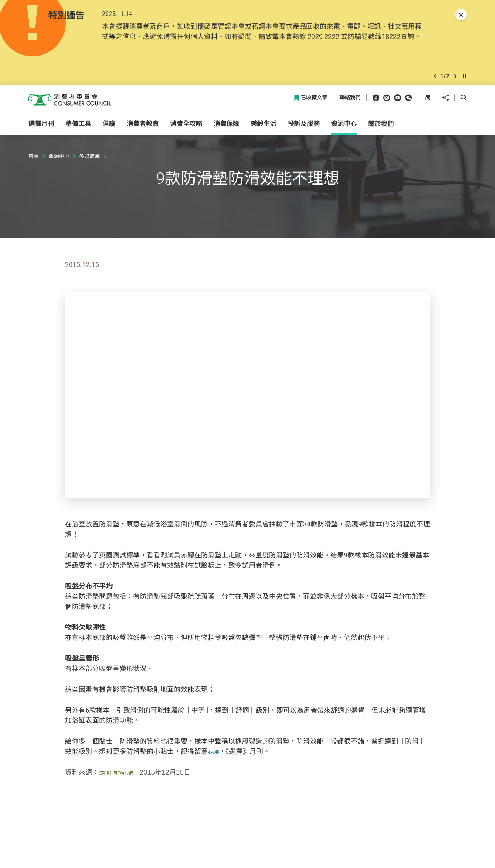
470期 (217, 754)
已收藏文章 (310, 100)
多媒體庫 (90, 159)
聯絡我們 (350, 100)
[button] (435, 78)
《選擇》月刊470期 (127, 775)
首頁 (34, 159)
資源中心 (59, 159)
